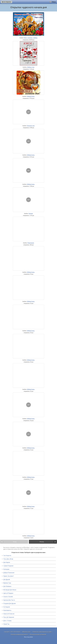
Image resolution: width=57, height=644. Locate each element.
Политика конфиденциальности (19, 634)
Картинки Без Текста (9, 600)
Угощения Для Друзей (9, 604)
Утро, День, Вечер (8, 559)
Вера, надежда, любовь (31, 38)
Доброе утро (31, 67)
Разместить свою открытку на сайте (42, 632)
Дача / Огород (7, 621)
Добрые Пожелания (9, 573)
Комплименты (7, 610)
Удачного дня (31, 126)
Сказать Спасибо (8, 597)
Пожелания (31, 243)
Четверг (31, 213)
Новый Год (6, 624)
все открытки (6, 2)
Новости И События (9, 614)
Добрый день (31, 96)
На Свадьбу (7, 607)
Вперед (42, 542)
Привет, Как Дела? (8, 576)
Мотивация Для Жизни (10, 590)
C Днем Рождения (8, 566)
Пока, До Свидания (9, 617)
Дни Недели (7, 562)
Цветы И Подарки (8, 593)
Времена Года (7, 583)
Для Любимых (7, 586)
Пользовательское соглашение (38, 634)
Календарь (6, 569)
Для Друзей (7, 580)
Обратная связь (26, 632)
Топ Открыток (7, 556)
